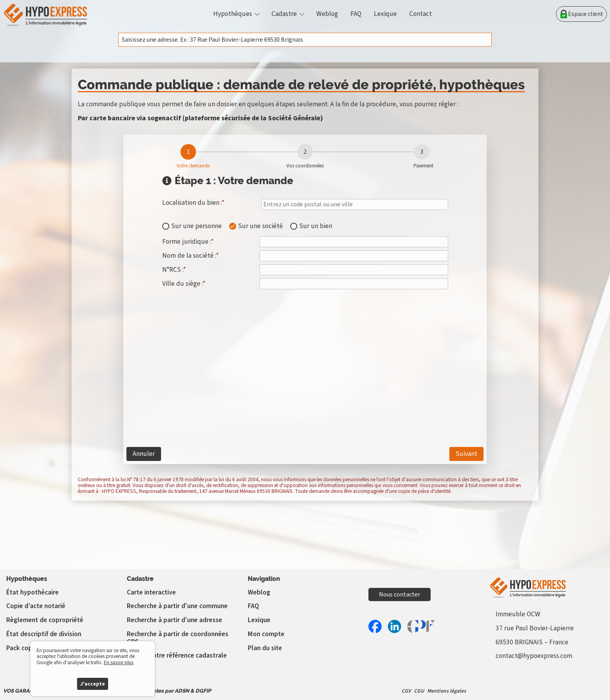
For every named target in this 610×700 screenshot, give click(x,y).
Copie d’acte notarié (36, 606)
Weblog (327, 14)
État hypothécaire (32, 592)
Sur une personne (196, 226)
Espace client (581, 14)
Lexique (385, 14)
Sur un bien (316, 226)
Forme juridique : (188, 241)
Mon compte (266, 634)
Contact (421, 14)
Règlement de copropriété (45, 620)
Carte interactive (151, 592)
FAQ (356, 14)
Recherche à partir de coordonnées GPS (178, 638)
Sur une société (260, 226)
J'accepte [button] (93, 684)
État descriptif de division (44, 634)
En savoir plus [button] (119, 662)
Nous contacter (400, 594)
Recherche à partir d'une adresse (174, 620)
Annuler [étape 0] (144, 454)
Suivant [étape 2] (466, 454)
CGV (406, 691)
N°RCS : (174, 269)
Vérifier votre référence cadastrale (177, 655)
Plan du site (265, 648)
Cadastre (284, 14)
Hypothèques (233, 14)
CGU (419, 691)
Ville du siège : (184, 283)
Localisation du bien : (193, 203)
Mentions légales (447, 691)
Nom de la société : (190, 255)
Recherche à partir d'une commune (177, 606)
